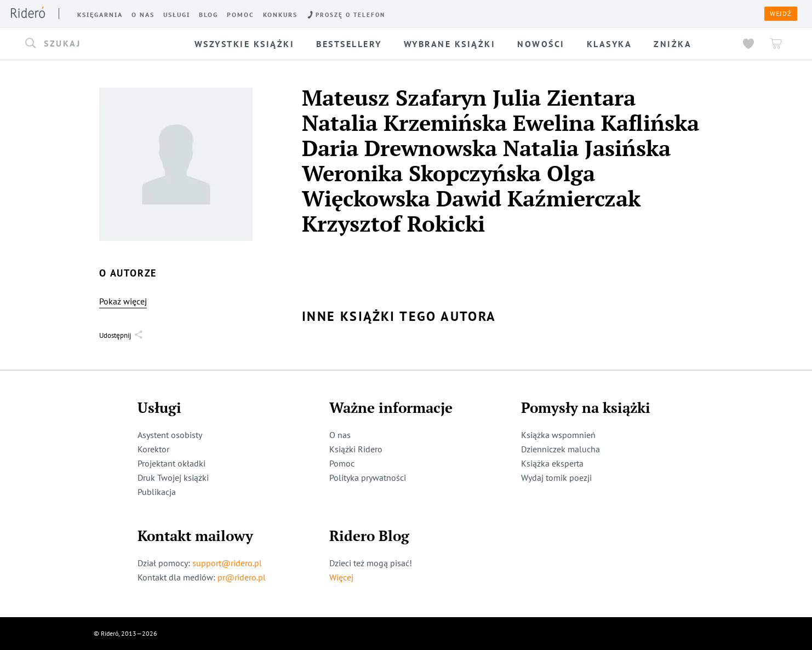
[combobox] (99, 44)
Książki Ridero (356, 449)
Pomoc (342, 463)
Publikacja (157, 492)
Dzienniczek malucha (561, 449)
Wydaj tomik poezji (556, 478)
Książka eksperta (552, 463)
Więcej (341, 577)
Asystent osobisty (170, 435)
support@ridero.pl (227, 563)
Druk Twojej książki (173, 478)
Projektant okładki (171, 463)
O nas (340, 435)
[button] (99, 44)
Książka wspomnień (558, 435)
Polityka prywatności (368, 478)
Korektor (153, 449)
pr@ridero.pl (242, 577)
